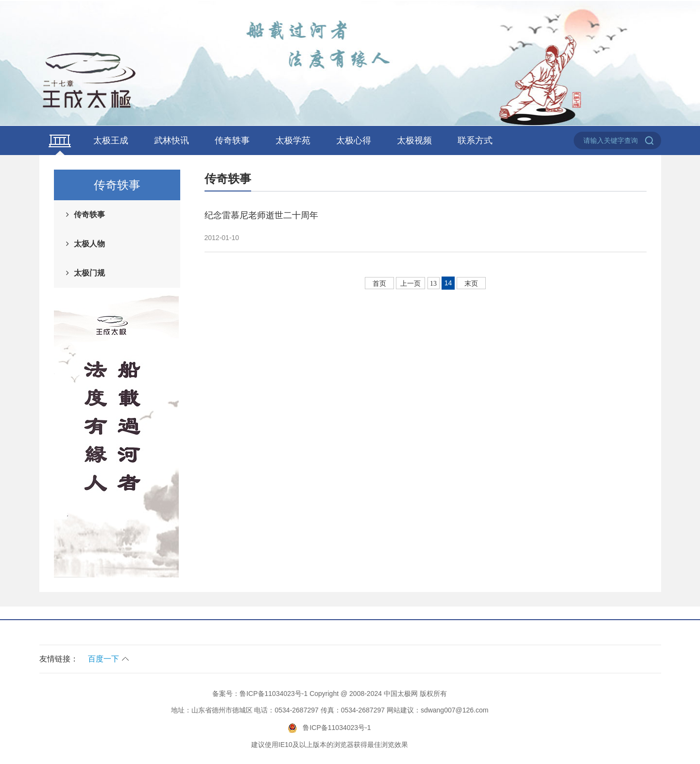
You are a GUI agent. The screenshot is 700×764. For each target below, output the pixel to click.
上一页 (410, 284)
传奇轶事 (232, 140)
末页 (471, 284)
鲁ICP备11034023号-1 (273, 694)
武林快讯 (171, 140)
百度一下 (103, 659)
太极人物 (89, 244)
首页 (379, 284)
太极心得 (354, 140)
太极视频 (414, 140)
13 (433, 284)
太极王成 (111, 140)
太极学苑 (293, 140)
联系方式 (475, 140)
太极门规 (89, 273)
